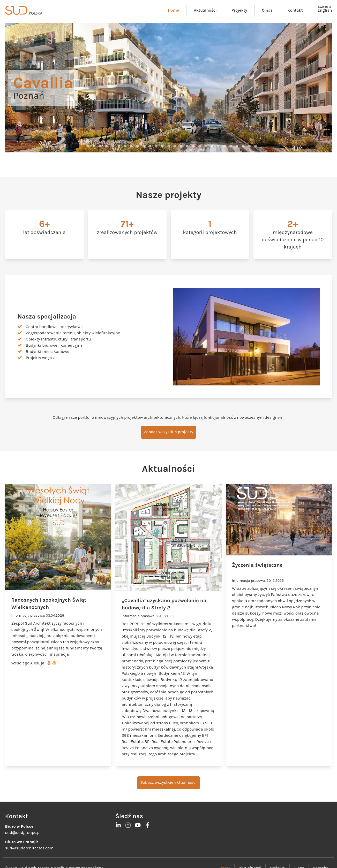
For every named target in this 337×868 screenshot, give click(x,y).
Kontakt (295, 10)
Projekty (239, 10)
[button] (82, 146)
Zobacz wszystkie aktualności (168, 782)
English (325, 10)
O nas (267, 10)
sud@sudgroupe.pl (23, 832)
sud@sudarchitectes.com (29, 848)
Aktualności (205, 10)
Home (173, 10)
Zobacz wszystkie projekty (168, 432)
